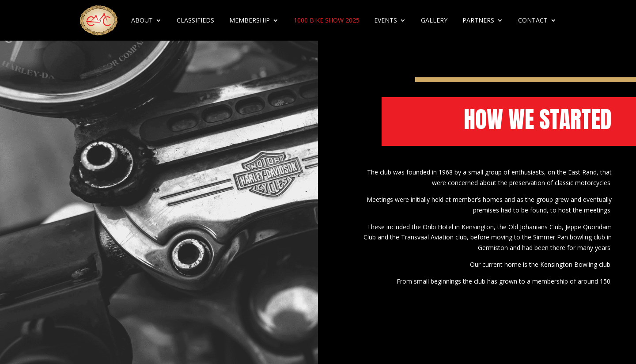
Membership (250, 20)
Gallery (434, 20)
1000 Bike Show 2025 (327, 20)
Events (386, 20)
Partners (478, 20)
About (142, 20)
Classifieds (195, 20)
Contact (533, 20)
